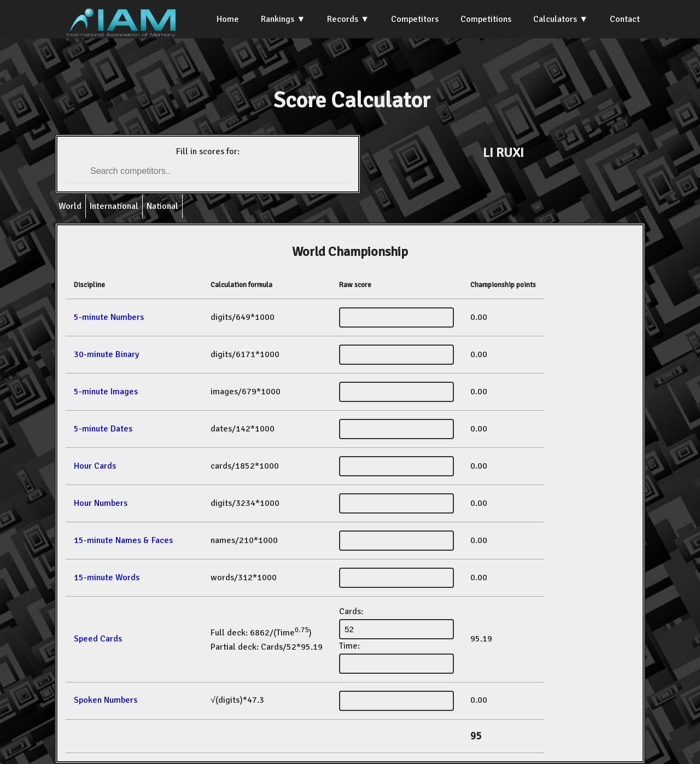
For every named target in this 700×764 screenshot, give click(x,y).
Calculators (555, 19)
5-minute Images (106, 392)
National (162, 206)
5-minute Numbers (109, 317)
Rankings (278, 19)
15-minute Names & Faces (123, 540)
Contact (625, 19)
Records (343, 19)
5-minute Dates (103, 429)
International (114, 206)
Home (228, 19)
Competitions (486, 19)
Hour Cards (95, 466)
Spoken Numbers (106, 700)
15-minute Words (107, 578)
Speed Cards (98, 639)
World (70, 206)
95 (476, 736)
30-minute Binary (106, 354)
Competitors (415, 19)
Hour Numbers (101, 503)
